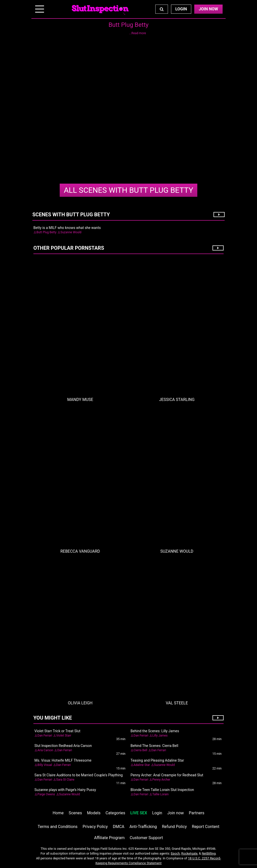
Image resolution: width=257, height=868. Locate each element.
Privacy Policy (95, 827)
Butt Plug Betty (128, 190)
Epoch (175, 853)
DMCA (119, 827)
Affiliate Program (109, 838)
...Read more (137, 33)
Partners (197, 813)
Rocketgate (189, 853)
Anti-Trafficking (143, 827)
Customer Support (146, 838)
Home (58, 813)
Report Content (206, 827)
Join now (175, 813)
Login (181, 9)
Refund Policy (174, 827)
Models (94, 813)
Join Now (208, 9)
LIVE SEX (139, 813)
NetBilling (209, 853)
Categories (115, 813)
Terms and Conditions (58, 827)
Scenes (75, 813)
